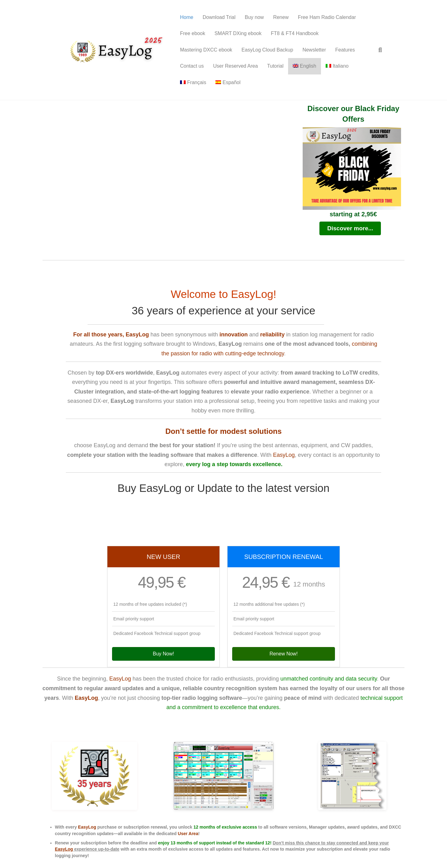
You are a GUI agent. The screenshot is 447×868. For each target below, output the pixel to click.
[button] (350, 228)
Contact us (192, 66)
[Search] (378, 50)
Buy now (254, 17)
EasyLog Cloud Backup (267, 50)
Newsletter (314, 50)
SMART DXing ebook (238, 33)
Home (187, 17)
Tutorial (275, 66)
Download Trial (219, 17)
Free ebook (193, 33)
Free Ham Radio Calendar (327, 17)
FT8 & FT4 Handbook (295, 33)
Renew (281, 17)
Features (345, 50)
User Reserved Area (235, 66)
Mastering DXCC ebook (206, 50)
